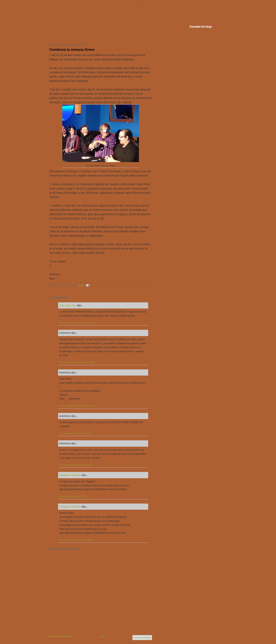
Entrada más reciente (61, 636)
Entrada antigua (142, 638)
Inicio (103, 636)
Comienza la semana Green (72, 50)
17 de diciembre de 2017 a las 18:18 (76, 540)
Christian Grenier (70, 475)
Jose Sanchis (68, 305)
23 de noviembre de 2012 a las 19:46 (76, 362)
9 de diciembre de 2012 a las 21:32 (76, 465)
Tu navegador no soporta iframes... (100, 36)
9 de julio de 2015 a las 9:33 (72, 496)
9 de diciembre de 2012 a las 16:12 (76, 433)
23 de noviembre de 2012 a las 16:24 (76, 323)
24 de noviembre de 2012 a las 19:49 (76, 406)
